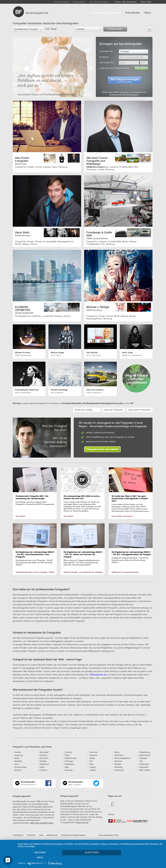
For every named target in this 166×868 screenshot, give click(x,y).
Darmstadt (43, 752)
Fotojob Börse (79, 2)
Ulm (140, 761)
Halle (66, 767)
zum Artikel (20, 516)
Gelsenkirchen (70, 758)
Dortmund (43, 758)
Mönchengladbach (122, 758)
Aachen (17, 752)
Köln (91, 764)
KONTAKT (31, 835)
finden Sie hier (82, 823)
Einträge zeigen (115, 29)
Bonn (16, 764)
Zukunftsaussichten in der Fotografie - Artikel (35, 572)
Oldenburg (118, 770)
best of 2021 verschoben (122, 516)
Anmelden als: (106, 51)
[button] (28, 29)
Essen (41, 767)
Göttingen (68, 761)
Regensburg (144, 752)
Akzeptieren (90, 858)
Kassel (91, 758)
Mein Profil (146, 2)
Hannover (93, 752)
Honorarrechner (62, 2)
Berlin (16, 758)
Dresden (42, 761)
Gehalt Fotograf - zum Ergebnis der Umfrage (83, 572)
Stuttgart (142, 758)
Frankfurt (42, 770)
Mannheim (118, 755)
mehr (141, 858)
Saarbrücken (144, 755)
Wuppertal (143, 767)
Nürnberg (118, 767)
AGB (41, 835)
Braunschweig (20, 767)
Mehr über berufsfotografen (42, 823)
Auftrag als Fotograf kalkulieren (125, 572)
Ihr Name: (104, 57)
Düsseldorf (43, 764)
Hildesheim (68, 764)
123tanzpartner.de (98, 675)
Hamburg (68, 770)
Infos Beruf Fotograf (99, 2)
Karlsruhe (93, 755)
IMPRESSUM (52, 835)
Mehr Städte (144, 770)
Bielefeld (17, 761)
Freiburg (67, 752)
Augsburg (18, 755)
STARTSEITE (18, 835)
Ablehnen (40, 858)
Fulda (66, 755)
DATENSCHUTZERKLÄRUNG (73, 835)
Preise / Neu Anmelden (126, 2)
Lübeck (92, 770)
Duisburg (43, 755)
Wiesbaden (143, 764)
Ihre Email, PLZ (107, 63)
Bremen (17, 770)
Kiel (90, 761)
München (117, 761)
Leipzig (92, 767)
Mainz (116, 752)
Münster (117, 764)
